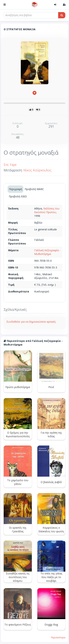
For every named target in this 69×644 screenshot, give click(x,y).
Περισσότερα (58, 637)
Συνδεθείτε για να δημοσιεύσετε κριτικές (31, 322)
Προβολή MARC (34, 189)
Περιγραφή (15, 189)
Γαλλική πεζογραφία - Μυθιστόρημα (47, 252)
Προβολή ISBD (18, 196)
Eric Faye (10, 165)
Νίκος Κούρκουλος (37, 170)
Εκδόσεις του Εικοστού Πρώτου (47, 210)
